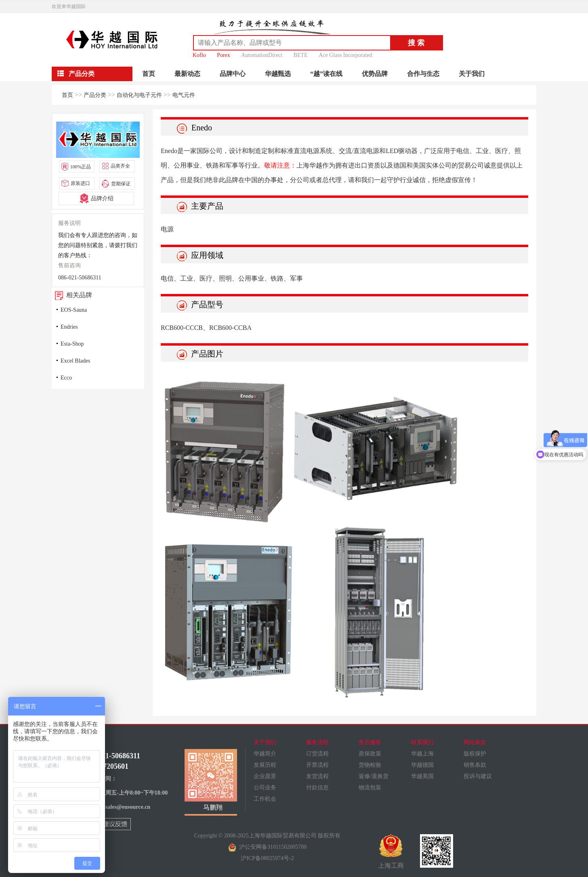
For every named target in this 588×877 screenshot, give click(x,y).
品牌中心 (233, 74)
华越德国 (422, 765)
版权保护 (475, 754)
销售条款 (475, 765)
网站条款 (475, 742)
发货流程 (317, 776)
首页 (149, 74)
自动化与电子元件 (139, 95)
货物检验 (370, 765)
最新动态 (187, 74)
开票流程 (317, 765)
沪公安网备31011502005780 (267, 847)
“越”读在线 (326, 74)
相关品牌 (72, 295)
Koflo (199, 55)
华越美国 (422, 776)
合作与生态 (423, 74)
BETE (301, 55)
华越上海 (422, 754)
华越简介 (265, 754)
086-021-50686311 (80, 278)
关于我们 (472, 74)
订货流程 (317, 754)
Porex (224, 55)
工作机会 (265, 799)
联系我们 (422, 742)
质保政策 (370, 754)
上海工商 (391, 852)
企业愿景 (265, 776)
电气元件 (184, 95)
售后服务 (370, 742)
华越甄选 (278, 74)
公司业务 (265, 788)
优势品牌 (375, 74)
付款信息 (317, 788)
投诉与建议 (478, 776)
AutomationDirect (262, 55)
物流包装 (370, 788)
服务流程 (317, 742)
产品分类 (95, 95)
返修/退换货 (374, 776)
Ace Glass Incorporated (345, 55)
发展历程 (265, 765)
